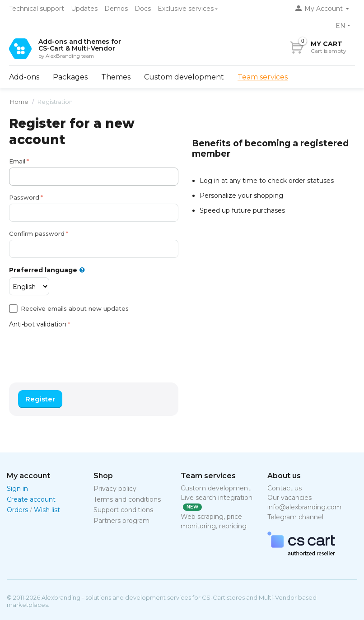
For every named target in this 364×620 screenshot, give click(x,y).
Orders (17, 510)
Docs (143, 9)
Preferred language (47, 270)
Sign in (17, 489)
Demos (116, 9)
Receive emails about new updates (75, 308)
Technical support (37, 9)
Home (19, 102)
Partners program (121, 521)
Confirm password (37, 233)
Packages (70, 77)
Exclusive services (186, 9)
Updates (84, 9)
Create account (31, 499)
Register (40, 399)
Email (17, 161)
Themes (116, 77)
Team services (263, 77)
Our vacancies (289, 498)
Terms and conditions (127, 499)
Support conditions (123, 510)
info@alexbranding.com (304, 507)
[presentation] (78, 348)
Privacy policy (115, 489)
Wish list (47, 510)
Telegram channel (295, 517)
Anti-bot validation (38, 324)
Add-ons (24, 77)
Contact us (285, 488)
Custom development (184, 77)
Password (24, 197)
